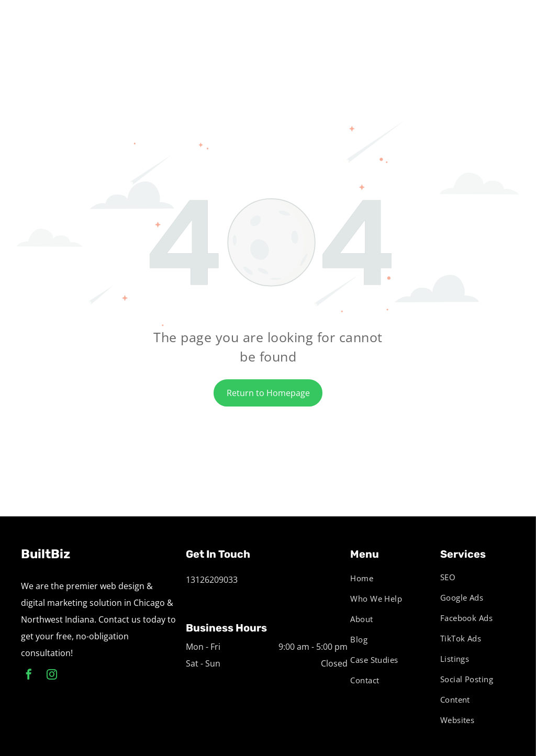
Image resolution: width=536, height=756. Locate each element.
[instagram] (52, 676)
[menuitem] (386, 578)
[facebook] (29, 676)
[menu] (513, 21)
